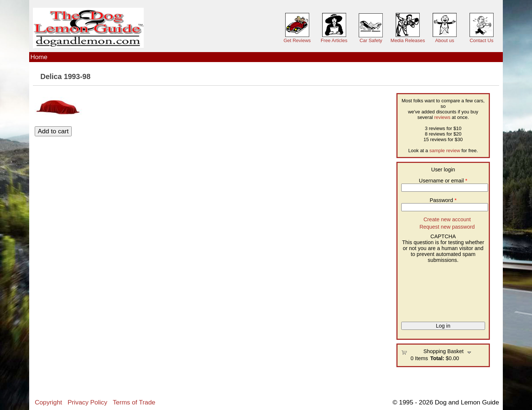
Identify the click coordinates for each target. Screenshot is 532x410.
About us (445, 40)
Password (443, 200)
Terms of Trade (134, 402)
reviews (442, 117)
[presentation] (432, 290)
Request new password (447, 227)
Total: (437, 358)
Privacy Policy (87, 402)
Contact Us (481, 40)
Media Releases (408, 40)
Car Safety (371, 40)
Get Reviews (297, 40)
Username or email (443, 181)
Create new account (447, 219)
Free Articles (334, 40)
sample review (445, 151)
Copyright (48, 402)
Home (39, 57)
